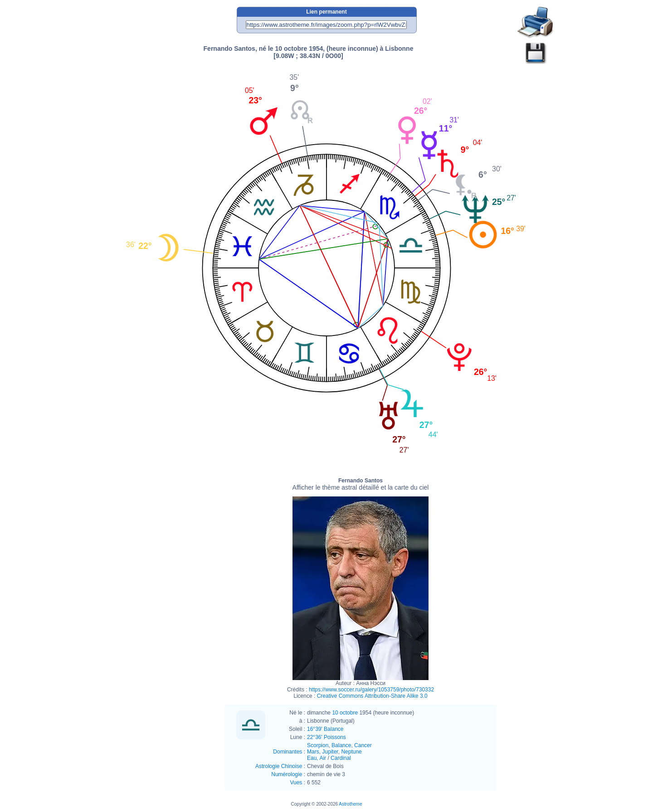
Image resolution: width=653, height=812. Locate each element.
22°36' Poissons (326, 737)
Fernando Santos (361, 484)
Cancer (363, 745)
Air (323, 758)
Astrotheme (350, 804)
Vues (296, 783)
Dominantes (288, 752)
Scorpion (318, 745)
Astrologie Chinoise (279, 766)
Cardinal (341, 758)
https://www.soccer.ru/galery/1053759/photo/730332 (371, 690)
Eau (312, 758)
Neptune (351, 752)
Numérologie (287, 774)
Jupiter (330, 752)
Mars (313, 752)
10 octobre (345, 713)
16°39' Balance (325, 729)
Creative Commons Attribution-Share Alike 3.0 (372, 696)
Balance (341, 745)
